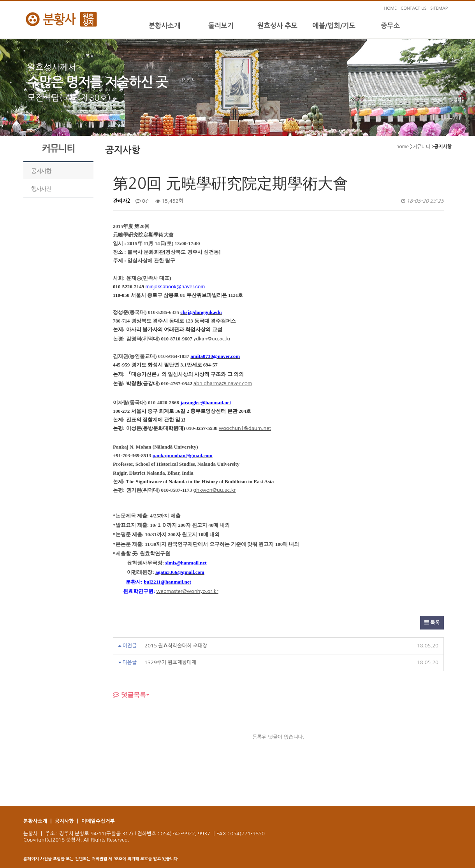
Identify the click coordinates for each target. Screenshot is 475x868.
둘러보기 (221, 26)
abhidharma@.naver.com (223, 383)
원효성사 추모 (277, 26)
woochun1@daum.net (245, 428)
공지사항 (41, 171)
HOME (390, 8)
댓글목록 (129, 694)
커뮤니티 (421, 147)
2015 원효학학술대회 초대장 (176, 646)
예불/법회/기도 (334, 26)
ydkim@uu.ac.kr (212, 339)
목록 (432, 623)
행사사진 (41, 189)
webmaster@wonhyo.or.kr (187, 591)
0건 (143, 201)
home (403, 147)
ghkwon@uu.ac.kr (214, 490)
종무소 (390, 26)
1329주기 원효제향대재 (170, 662)
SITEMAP (439, 8)
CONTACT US (413, 8)
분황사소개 (164, 26)
